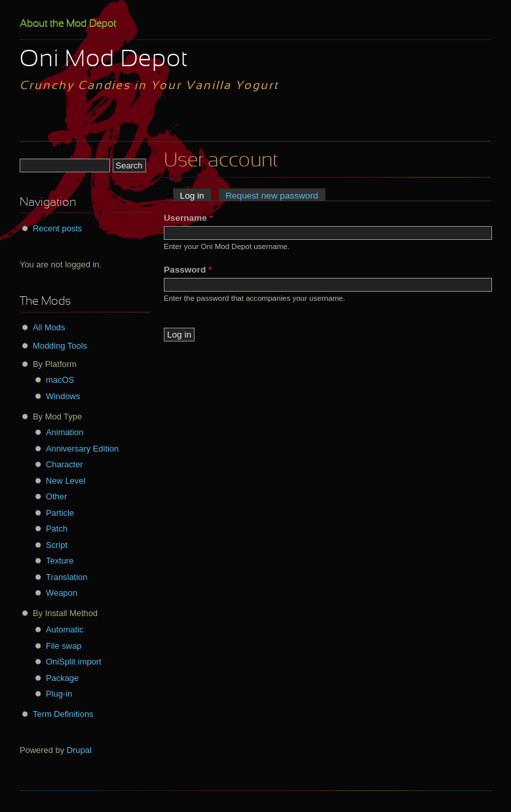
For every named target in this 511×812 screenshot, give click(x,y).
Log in (196, 196)
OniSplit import (74, 662)
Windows (63, 396)
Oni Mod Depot (104, 60)
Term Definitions (63, 714)
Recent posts (57, 228)
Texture (60, 561)
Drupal (79, 750)
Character (65, 464)
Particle (60, 513)
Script (57, 545)
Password (188, 270)
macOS (60, 380)
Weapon (62, 593)
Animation (65, 432)
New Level (66, 481)
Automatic (65, 629)
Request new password (272, 196)
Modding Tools (60, 346)
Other (56, 496)
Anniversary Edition (82, 449)
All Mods (49, 327)
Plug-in (59, 694)
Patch (57, 529)
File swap (64, 646)
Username (188, 218)
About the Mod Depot (68, 24)
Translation (66, 577)
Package (62, 678)
